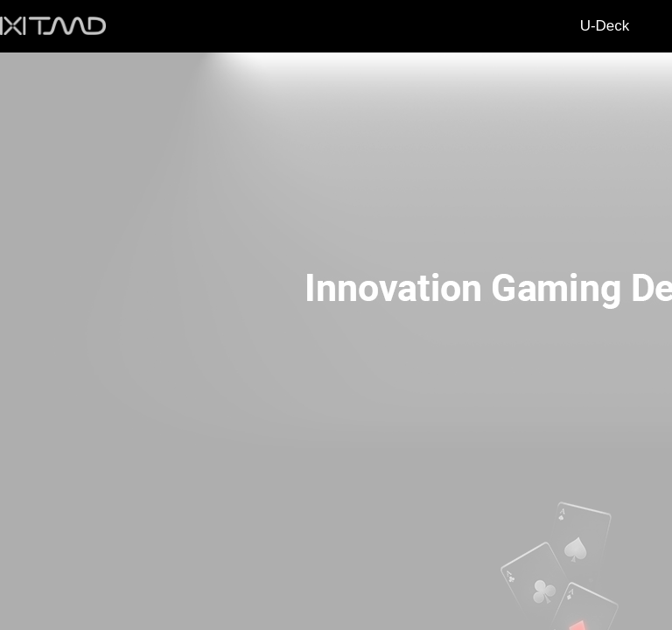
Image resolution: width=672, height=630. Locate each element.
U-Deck (605, 26)
